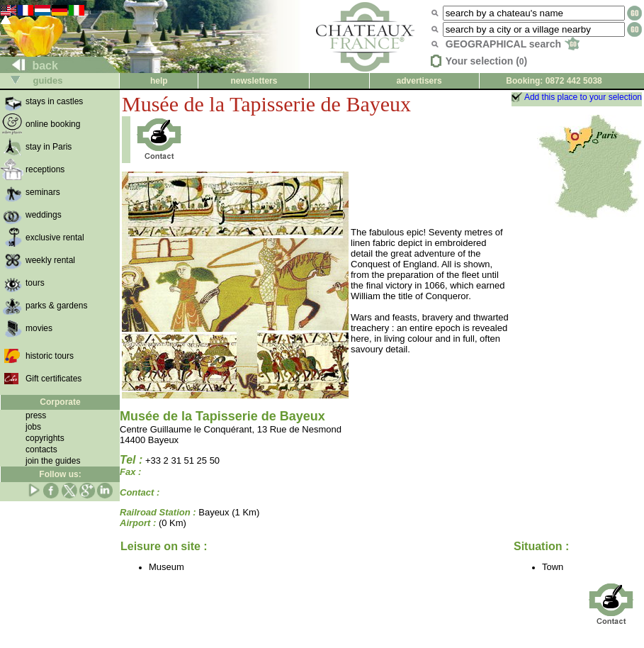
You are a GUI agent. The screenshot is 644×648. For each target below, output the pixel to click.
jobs (33, 427)
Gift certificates (53, 379)
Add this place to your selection (583, 97)
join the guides (53, 461)
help (159, 81)
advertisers (419, 81)
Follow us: (60, 474)
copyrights (45, 438)
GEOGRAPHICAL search (513, 44)
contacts (41, 449)
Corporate (60, 402)
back (29, 66)
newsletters (254, 81)
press (36, 415)
